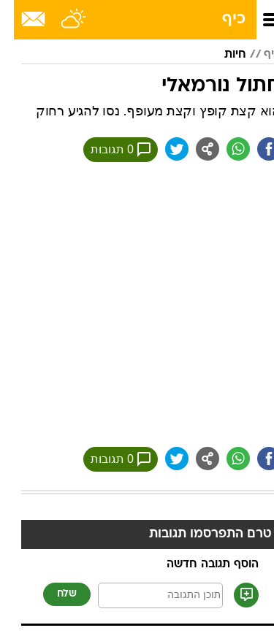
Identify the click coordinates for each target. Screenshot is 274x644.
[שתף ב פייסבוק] (255, 149)
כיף (220, 19)
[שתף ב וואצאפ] (224, 149)
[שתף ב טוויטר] (163, 149)
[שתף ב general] (194, 149)
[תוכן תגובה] (146, 595)
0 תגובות (107, 150)
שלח (53, 594)
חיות (221, 55)
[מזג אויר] (60, 20)
